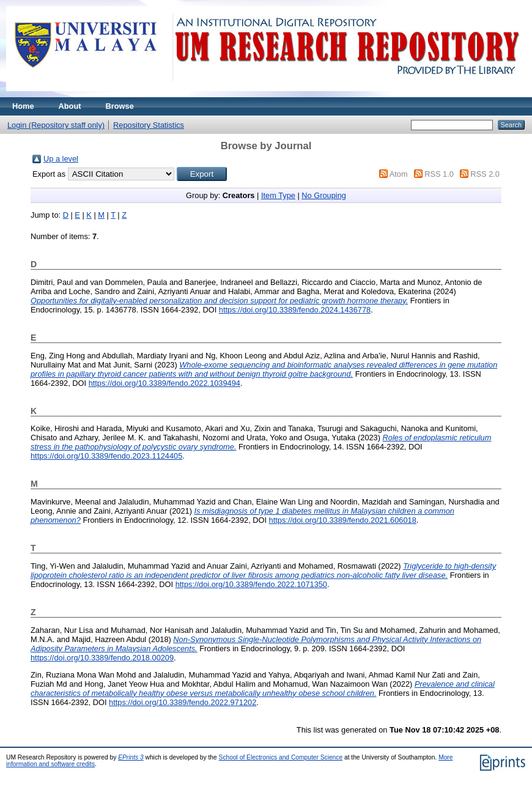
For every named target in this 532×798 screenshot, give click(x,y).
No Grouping (324, 195)
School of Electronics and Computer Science (281, 757)
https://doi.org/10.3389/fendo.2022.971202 (183, 702)
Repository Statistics (149, 125)
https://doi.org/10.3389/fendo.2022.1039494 (164, 383)
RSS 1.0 (439, 174)
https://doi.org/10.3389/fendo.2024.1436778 (295, 310)
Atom (399, 174)
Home (23, 106)
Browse (120, 106)
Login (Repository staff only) (56, 125)
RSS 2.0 (485, 174)
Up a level (61, 159)
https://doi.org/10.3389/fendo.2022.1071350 (251, 584)
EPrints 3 (131, 757)
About (70, 106)
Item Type (278, 195)
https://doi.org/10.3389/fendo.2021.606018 (343, 520)
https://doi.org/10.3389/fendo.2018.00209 (102, 658)
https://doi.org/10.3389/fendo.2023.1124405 (106, 456)
